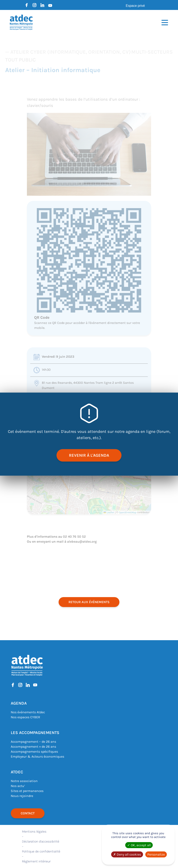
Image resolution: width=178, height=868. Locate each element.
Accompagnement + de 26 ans (33, 747)
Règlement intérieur (36, 861)
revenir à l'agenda (89, 455)
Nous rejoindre (22, 796)
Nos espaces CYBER (25, 717)
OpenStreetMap (128, 512)
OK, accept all (139, 845)
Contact (28, 813)
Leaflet (109, 512)
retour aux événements (89, 602)
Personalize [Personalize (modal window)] (156, 854)
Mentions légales (34, 831)
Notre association (24, 781)
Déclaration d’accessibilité (41, 841)
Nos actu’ (18, 786)
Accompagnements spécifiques (34, 752)
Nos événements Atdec (28, 712)
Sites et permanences (27, 791)
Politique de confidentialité (41, 851)
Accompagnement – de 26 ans (33, 742)
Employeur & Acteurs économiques (37, 756)
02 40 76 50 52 (74, 537)
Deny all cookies (127, 854)
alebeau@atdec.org (82, 541)
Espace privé (135, 6)
